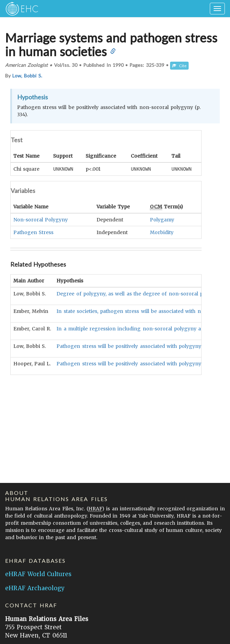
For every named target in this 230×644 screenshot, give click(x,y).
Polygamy (162, 219)
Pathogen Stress (33, 232)
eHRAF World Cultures (38, 574)
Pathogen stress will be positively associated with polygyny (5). (133, 363)
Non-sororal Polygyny (41, 219)
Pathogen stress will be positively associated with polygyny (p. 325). (139, 346)
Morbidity (162, 232)
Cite (179, 66)
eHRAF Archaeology (35, 588)
